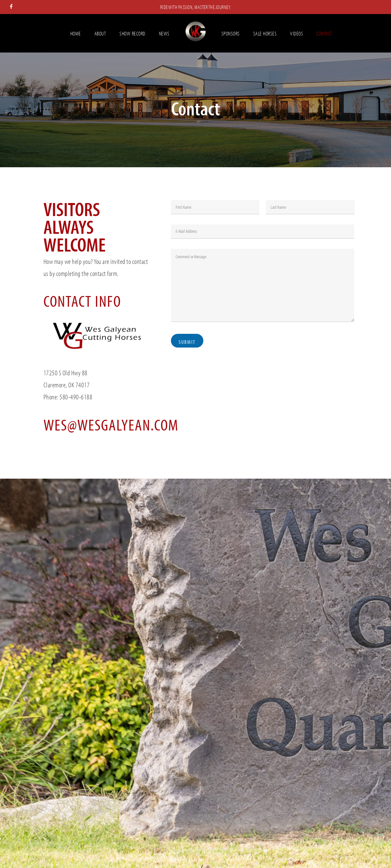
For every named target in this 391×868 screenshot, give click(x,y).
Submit (187, 342)
